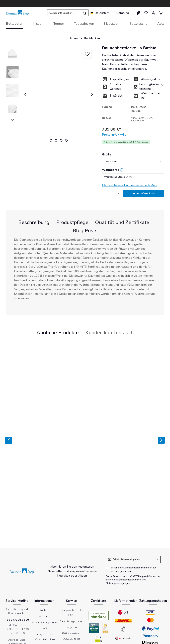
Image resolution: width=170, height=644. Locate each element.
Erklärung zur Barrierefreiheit (145, 640)
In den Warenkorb (144, 193)
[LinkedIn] (98, 623)
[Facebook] (72, 623)
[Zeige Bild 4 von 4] (66, 140)
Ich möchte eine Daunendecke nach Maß (129, 185)
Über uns (44, 562)
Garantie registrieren (71, 567)
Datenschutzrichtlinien (129, 525)
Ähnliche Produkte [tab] (58, 333)
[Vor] (163, 413)
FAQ (44, 574)
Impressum (70, 640)
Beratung (123, 13)
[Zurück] (6, 413)
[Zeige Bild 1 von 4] (51, 140)
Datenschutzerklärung (101, 640)
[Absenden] (157, 505)
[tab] (34, 223)
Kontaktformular (17, 589)
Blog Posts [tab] (85, 231)
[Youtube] (81, 623)
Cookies (82, 640)
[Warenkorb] (161, 13)
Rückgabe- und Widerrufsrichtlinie (44, 582)
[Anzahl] (112, 194)
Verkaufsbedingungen (44, 568)
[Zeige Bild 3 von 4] (61, 140)
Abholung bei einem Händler (71, 593)
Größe (107, 154)
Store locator (71, 608)
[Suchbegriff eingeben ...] (64, 13)
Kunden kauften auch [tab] (109, 333)
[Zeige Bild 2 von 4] (56, 140)
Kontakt (44, 556)
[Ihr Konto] (153, 13)
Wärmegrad (111, 170)
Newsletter (121, 640)
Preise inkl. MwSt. (114, 135)
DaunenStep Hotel (71, 602)
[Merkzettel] (146, 13)
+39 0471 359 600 (17, 565)
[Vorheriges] (25, 94)
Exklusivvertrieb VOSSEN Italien (71, 582)
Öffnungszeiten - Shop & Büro (71, 558)
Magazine (71, 573)
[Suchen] (85, 13)
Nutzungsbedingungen (118, 529)
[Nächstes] (92, 94)
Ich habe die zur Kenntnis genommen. (133, 515)
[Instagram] (89, 623)
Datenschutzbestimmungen (138, 513)
